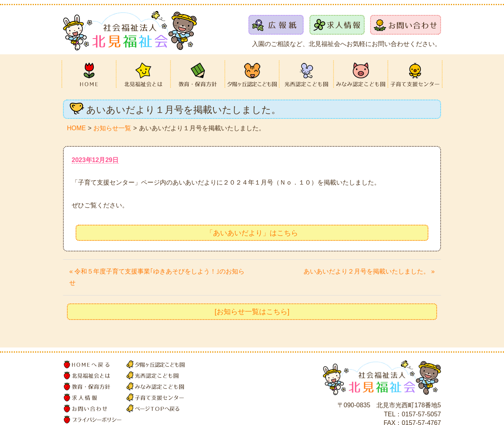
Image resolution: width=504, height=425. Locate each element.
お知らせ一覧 (112, 128)
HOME (76, 128)
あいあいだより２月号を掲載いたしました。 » (369, 271)
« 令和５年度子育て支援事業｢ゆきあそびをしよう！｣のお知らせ (157, 277)
